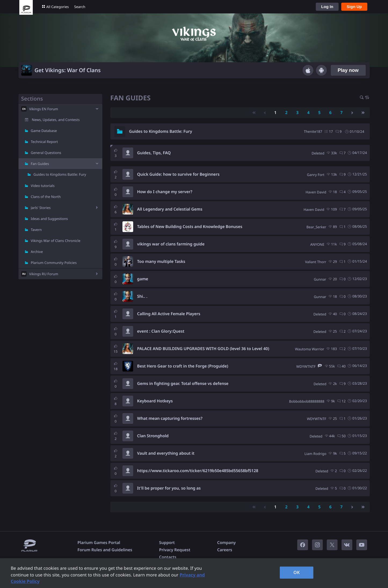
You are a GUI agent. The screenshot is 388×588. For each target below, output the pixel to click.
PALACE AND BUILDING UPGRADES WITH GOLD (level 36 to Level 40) (203, 349)
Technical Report (44, 142)
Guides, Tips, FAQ (154, 153)
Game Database (44, 131)
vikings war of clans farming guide (171, 244)
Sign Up (354, 7)
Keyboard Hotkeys (155, 401)
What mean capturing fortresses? (170, 418)
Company (226, 543)
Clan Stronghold (153, 436)
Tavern (36, 230)
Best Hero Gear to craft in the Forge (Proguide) (183, 366)
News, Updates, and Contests (56, 120)
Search (80, 7)
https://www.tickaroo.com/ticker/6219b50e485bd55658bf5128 (198, 471)
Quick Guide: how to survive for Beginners (178, 174)
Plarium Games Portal (99, 543)
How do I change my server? (165, 192)
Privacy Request (175, 550)
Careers (225, 550)
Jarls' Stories (41, 208)
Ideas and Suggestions (49, 219)
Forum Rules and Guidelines (105, 550)
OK (297, 572)
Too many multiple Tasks (161, 262)
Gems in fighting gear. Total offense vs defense (183, 384)
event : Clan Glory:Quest (161, 331)
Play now (348, 70)
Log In (327, 7)
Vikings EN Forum (44, 109)
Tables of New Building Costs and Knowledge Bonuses (190, 227)
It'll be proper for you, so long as (169, 488)
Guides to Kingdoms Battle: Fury (60, 174)
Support (167, 543)
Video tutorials (43, 186)
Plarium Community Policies (54, 263)
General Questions (46, 153)
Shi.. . (142, 296)
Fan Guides (40, 164)
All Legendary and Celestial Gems (170, 209)
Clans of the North (46, 197)
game (143, 279)
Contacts (168, 557)
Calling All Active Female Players (169, 314)
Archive (37, 252)
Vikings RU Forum (44, 274)
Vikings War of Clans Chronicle (56, 241)
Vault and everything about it (166, 453)
